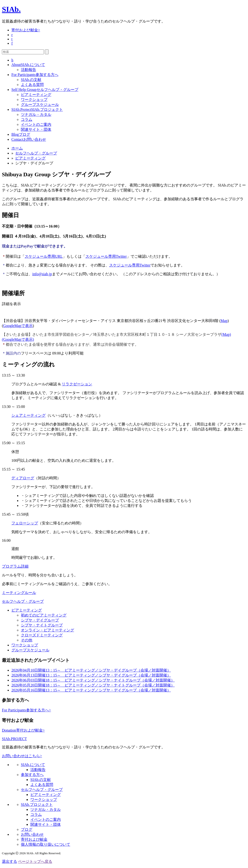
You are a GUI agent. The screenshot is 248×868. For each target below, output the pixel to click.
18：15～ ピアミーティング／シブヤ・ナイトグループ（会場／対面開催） (93, 680)
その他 (27, 640)
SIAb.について (28, 65)
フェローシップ (25, 523)
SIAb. (11, 9)
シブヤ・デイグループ (40, 620)
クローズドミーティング (42, 635)
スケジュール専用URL (44, 256)
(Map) (226, 334)
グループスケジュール (40, 105)
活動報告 (28, 70)
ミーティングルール (19, 593)
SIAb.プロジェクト (37, 110)
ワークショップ (34, 100)
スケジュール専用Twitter (106, 256)
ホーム (17, 148)
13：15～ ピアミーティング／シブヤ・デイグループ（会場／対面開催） (91, 670)
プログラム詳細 (15, 566)
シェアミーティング (28, 415)
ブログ (21, 134)
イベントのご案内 (36, 124)
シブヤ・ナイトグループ (42, 625)
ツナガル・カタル (36, 114)
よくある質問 (32, 85)
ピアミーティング (36, 95)
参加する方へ (35, 75)
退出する (9, 861)
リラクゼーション (77, 384)
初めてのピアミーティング (44, 615)
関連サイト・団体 (36, 129)
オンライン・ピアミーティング (47, 630)
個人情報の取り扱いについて (46, 844)
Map (224, 321)
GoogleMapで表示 (18, 326)
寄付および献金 (26, 30)
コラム (27, 119)
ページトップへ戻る (35, 861)
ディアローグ (23, 478)
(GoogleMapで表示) (18, 339)
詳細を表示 (11, 304)
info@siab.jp (42, 274)
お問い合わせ (29, 139)
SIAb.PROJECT (14, 739)
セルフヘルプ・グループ (45, 90)
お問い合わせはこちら (22, 756)
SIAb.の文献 (31, 80)
